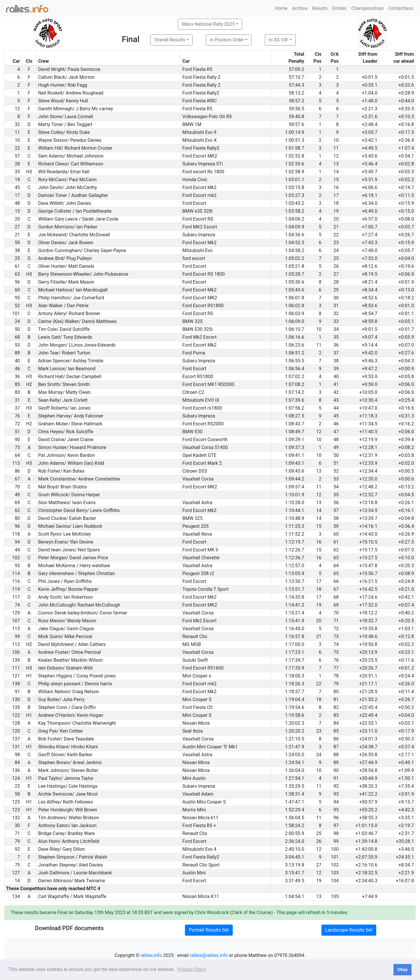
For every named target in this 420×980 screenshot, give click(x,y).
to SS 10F (279, 40)
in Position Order (227, 40)
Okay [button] (402, 969)
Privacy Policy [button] (192, 969)
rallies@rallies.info (209, 955)
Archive (300, 8)
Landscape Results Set (349, 930)
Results (320, 8)
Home (281, 8)
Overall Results (170, 40)
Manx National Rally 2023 (208, 24)
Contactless (401, 8)
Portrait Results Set (209, 930)
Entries (339, 8)
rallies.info (151, 955)
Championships (367, 8)
